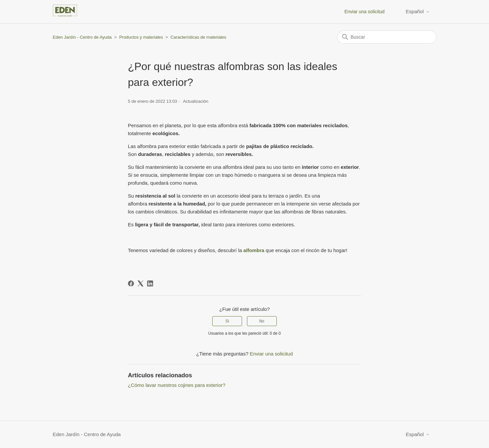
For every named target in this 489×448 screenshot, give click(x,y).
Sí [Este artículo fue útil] (227, 321)
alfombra (254, 250)
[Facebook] (131, 283)
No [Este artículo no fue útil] (262, 321)
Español (418, 11)
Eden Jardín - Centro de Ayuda (82, 37)
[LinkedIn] (150, 283)
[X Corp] (141, 283)
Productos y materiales (141, 37)
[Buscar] (387, 37)
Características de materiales (198, 37)
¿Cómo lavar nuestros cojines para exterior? (177, 385)
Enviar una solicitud (365, 12)
